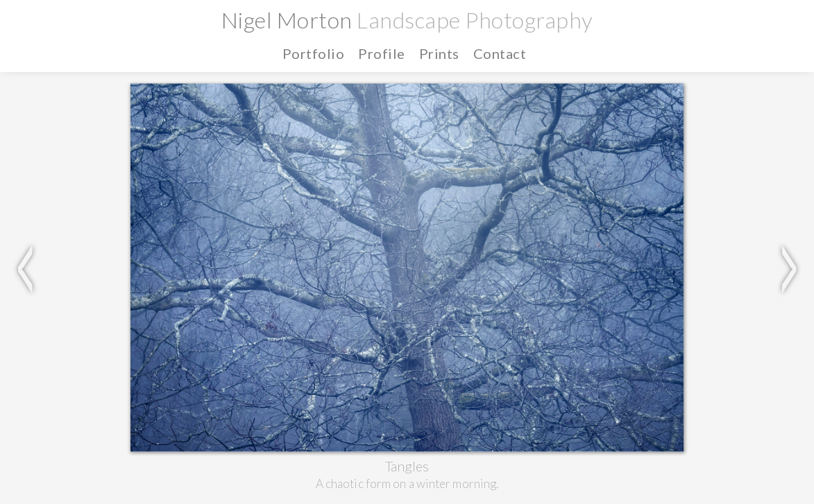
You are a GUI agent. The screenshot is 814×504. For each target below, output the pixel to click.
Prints (439, 53)
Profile (382, 53)
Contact (500, 53)
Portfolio (314, 53)
